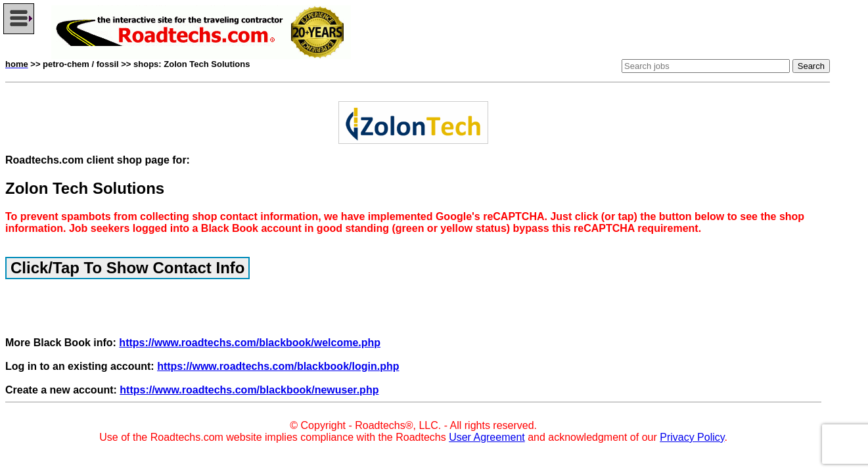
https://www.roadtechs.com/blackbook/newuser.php (249, 390)
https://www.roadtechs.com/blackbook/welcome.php (250, 343)
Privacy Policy (692, 437)
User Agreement (487, 437)
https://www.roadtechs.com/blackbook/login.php (278, 366)
